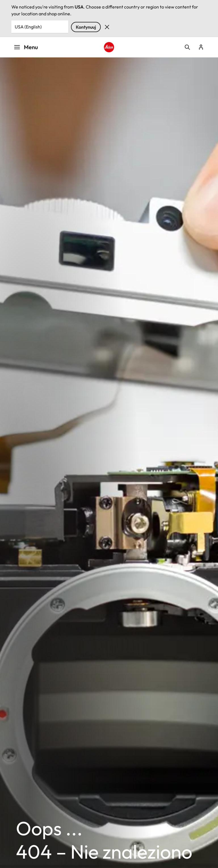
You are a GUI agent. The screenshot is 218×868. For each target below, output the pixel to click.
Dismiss (107, 27)
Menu (26, 47)
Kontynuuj (86, 27)
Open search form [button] (187, 47)
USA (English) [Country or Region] (28, 27)
